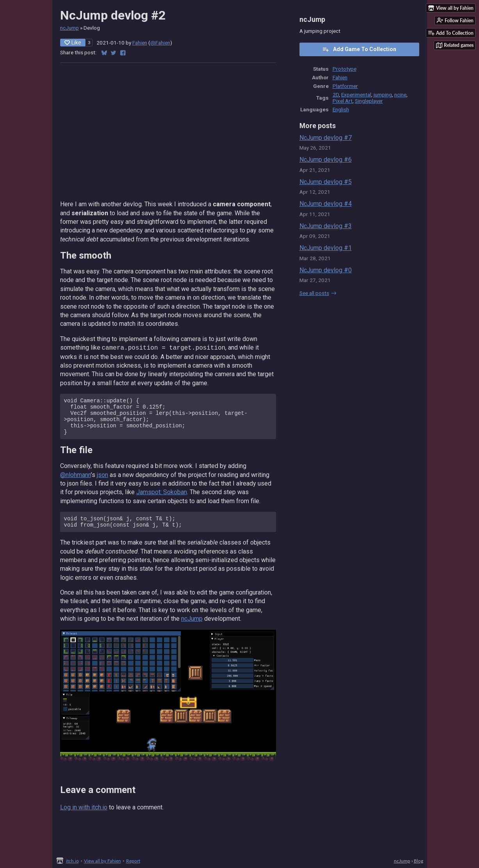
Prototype (345, 69)
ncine (400, 95)
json (102, 482)
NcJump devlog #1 (326, 248)
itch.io (72, 861)
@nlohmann (76, 482)
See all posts (314, 293)
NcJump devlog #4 (326, 204)
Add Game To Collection (359, 49)
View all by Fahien (102, 861)
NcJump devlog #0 (326, 270)
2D (336, 95)
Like (73, 43)
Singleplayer (369, 101)
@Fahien (160, 43)
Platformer (345, 86)
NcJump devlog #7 (326, 138)
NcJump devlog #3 (326, 226)
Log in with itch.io (84, 817)
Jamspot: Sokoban (162, 499)
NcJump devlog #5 (326, 182)
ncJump (69, 28)
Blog (418, 861)
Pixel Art (343, 101)
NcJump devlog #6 (326, 160)
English (341, 109)
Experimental (356, 95)
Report (133, 861)
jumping (383, 95)
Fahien (140, 43)
